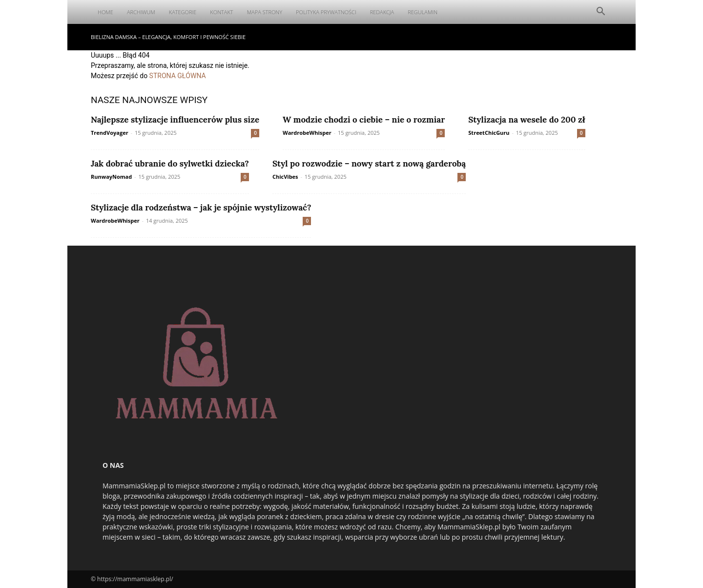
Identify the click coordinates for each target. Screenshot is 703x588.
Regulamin (423, 12)
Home (105, 12)
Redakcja (382, 12)
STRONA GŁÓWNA (178, 76)
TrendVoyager (110, 133)
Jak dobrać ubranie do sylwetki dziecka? (170, 164)
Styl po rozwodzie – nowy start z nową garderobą (369, 164)
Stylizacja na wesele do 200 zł (527, 120)
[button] (600, 12)
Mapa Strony (265, 12)
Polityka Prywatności (326, 12)
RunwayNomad (111, 177)
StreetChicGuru (489, 133)
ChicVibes (285, 177)
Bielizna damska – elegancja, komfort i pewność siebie (168, 37)
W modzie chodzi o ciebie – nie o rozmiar (364, 120)
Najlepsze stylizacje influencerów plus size (175, 120)
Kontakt (221, 12)
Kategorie (183, 12)
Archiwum (141, 12)
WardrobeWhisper (307, 133)
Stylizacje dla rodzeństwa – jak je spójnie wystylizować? (201, 208)
